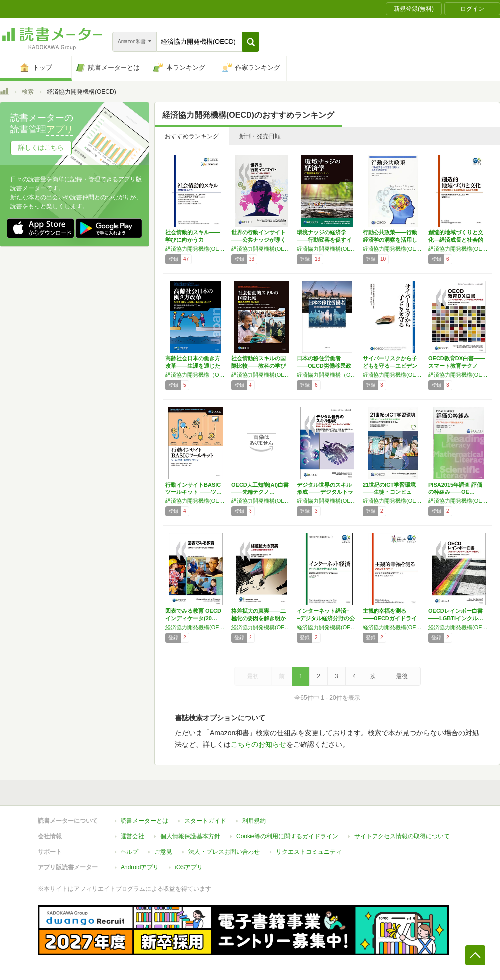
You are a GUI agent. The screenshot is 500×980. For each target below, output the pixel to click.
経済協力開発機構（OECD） (196, 375)
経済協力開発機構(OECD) (196, 249)
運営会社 (132, 836)
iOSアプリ (189, 867)
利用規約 (254, 821)
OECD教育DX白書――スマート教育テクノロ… (456, 366)
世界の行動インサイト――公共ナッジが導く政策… (258, 240)
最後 (402, 676)
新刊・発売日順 (260, 136)
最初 (253, 676)
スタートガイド (205, 821)
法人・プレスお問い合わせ (224, 852)
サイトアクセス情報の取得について (402, 836)
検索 (28, 92)
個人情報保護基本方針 (190, 836)
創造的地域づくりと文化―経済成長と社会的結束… (456, 240)
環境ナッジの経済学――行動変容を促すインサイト (324, 240)
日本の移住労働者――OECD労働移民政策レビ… (324, 366)
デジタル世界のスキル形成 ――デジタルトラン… (325, 492)
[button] (251, 42)
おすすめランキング (192, 136)
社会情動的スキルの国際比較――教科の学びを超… (258, 366)
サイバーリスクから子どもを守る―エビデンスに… (390, 366)
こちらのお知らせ (258, 744)
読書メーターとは (144, 821)
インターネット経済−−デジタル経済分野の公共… (326, 618)
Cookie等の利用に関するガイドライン (287, 836)
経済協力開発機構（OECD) (327, 375)
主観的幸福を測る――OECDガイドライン (390, 618)
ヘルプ (129, 852)
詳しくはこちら (41, 147)
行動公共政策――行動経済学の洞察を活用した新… (390, 240)
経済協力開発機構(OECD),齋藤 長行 (393, 375)
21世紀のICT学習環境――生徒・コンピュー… (389, 492)
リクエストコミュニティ (309, 852)
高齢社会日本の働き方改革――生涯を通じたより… (193, 366)
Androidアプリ (140, 867)
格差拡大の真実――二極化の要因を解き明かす (258, 618)
